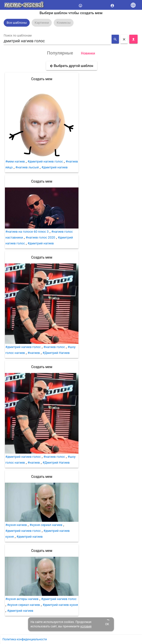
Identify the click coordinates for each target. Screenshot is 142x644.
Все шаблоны (17, 23)
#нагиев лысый (27, 167)
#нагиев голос (54, 347)
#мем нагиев (15, 161)
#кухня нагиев (16, 525)
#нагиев (34, 353)
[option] (17, 23)
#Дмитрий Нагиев (56, 353)
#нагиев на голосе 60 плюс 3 (27, 232)
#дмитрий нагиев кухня (60, 605)
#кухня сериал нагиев (46, 525)
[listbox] (71, 23)
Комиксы (64, 23)
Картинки (42, 23)
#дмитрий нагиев (55, 167)
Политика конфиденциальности (25, 639)
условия (86, 626)
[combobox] (57, 41)
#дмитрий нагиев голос (45, 161)
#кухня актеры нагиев (22, 599)
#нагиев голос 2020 (40, 237)
